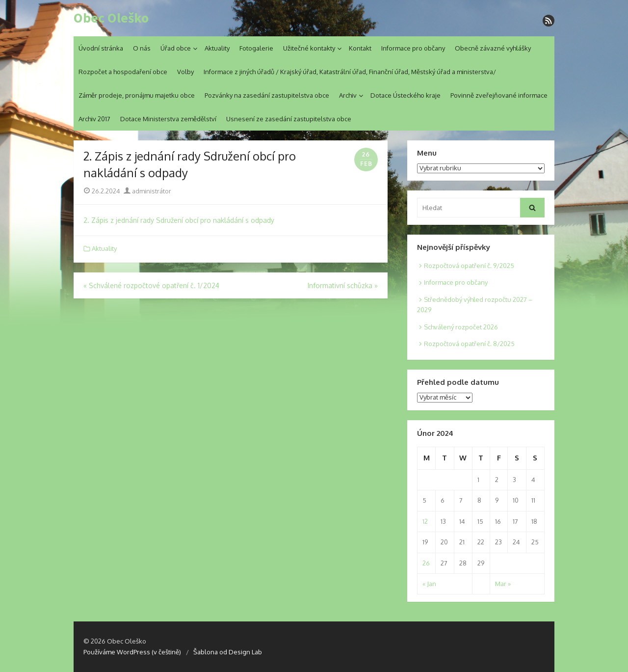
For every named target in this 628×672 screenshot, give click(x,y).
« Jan (429, 584)
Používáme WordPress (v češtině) (132, 652)
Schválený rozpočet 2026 (461, 327)
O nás (142, 48)
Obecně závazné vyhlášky (493, 48)
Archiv (348, 95)
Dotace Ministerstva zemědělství (168, 119)
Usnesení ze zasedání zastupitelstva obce (289, 119)
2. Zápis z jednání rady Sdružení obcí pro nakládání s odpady (179, 220)
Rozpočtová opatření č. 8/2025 (469, 344)
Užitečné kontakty (309, 48)
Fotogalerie (256, 48)
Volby (185, 72)
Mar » (503, 584)
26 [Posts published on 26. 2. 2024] (426, 563)
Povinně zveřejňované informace (499, 95)
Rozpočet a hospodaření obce (123, 72)
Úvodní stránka (101, 48)
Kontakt (360, 48)
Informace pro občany (413, 48)
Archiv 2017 (94, 119)
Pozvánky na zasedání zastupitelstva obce (267, 95)
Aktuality (217, 48)
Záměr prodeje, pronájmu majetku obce (137, 95)
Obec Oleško (111, 18)
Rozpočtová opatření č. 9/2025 (469, 266)
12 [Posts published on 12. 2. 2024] (425, 521)
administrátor (147, 191)
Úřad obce (176, 48)
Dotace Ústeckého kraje (406, 95)
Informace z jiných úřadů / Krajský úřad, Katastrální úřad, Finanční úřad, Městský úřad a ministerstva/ (350, 72)
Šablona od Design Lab (228, 652)
